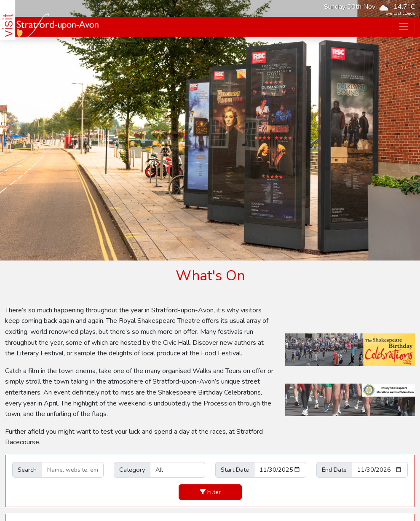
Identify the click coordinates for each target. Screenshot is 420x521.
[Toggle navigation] (404, 26)
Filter (210, 492)
